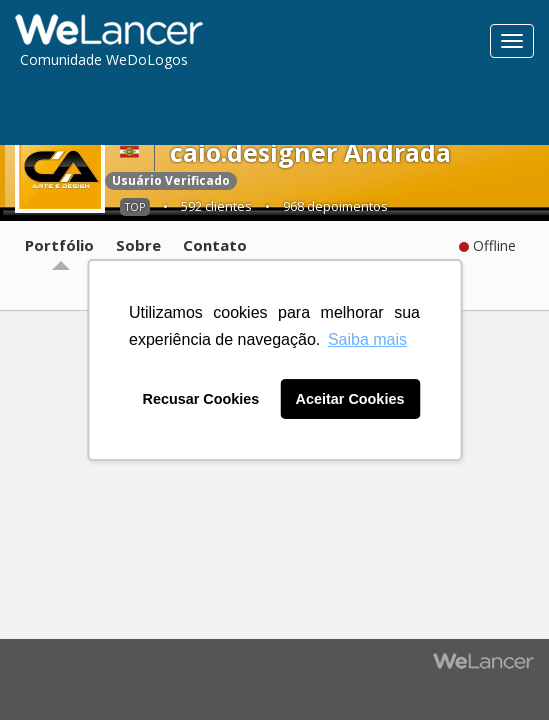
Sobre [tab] (138, 245)
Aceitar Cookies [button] (350, 399)
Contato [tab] (215, 245)
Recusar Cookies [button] (201, 399)
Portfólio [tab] (59, 245)
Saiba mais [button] (367, 339)
